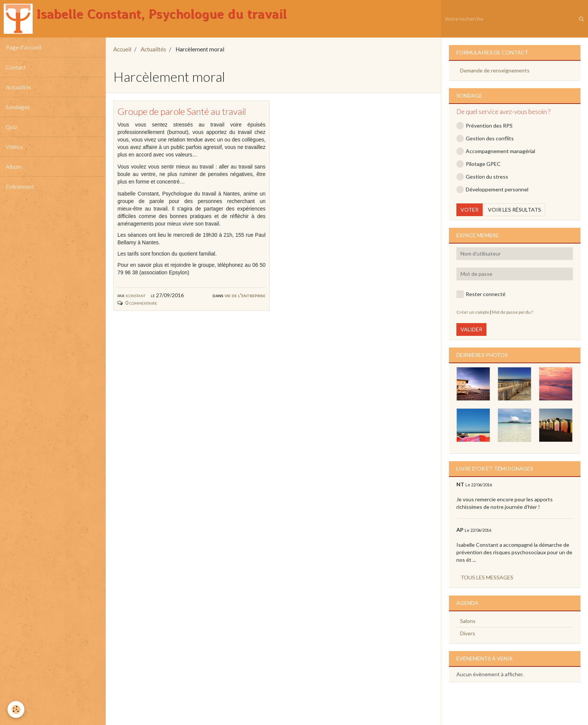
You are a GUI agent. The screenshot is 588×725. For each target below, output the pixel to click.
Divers (468, 633)
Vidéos (14, 147)
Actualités (18, 87)
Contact (16, 67)
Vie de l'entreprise (245, 295)
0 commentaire (141, 303)
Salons (468, 621)
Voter (469, 210)
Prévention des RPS (484, 126)
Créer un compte (473, 312)
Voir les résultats (514, 210)
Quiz (11, 127)
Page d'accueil (23, 47)
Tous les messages (487, 577)
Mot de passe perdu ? (512, 312)
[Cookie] (16, 709)
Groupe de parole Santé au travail (182, 111)
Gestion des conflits (485, 138)
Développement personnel (492, 190)
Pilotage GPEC (478, 164)
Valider (471, 329)
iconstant (136, 295)
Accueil (122, 49)
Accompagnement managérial (496, 151)
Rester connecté (481, 294)
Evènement (20, 187)
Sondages (18, 107)
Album (14, 167)
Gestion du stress (482, 177)
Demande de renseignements (495, 70)
